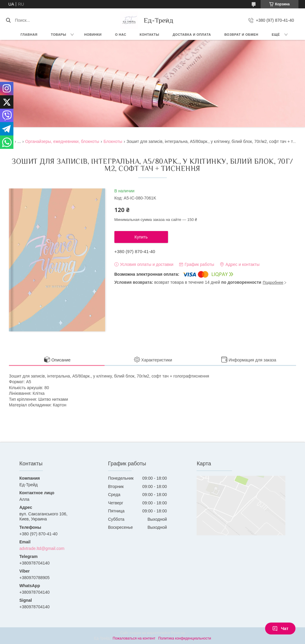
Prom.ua (178, 633)
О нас (121, 35)
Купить (141, 237)
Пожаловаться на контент (134, 638)
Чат (280, 629)
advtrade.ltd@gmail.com (42, 548)
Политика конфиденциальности (185, 638)
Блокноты (113, 141)
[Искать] (8, 20)
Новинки (93, 35)
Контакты (150, 35)
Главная (29, 35)
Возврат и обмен (241, 35)
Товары (59, 35)
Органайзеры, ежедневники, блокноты (62, 141)
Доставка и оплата (192, 35)
